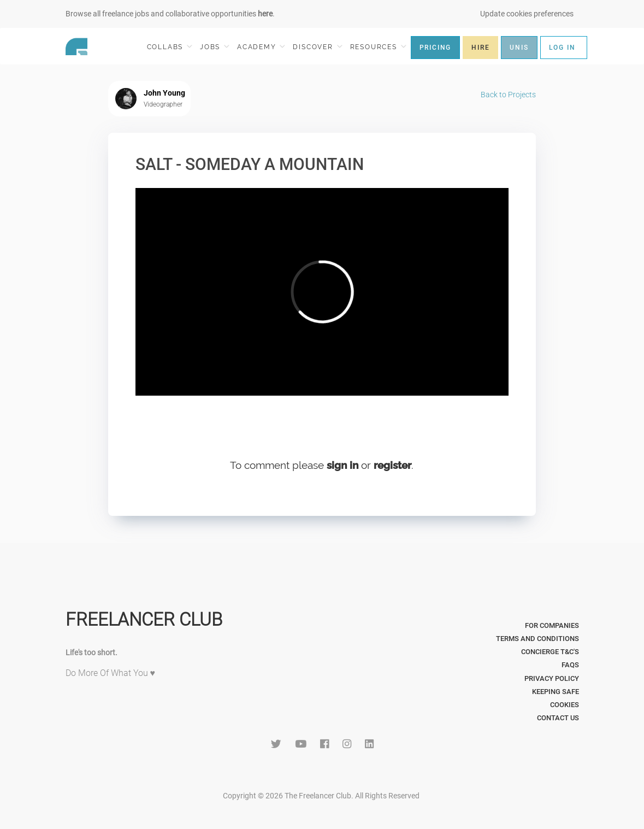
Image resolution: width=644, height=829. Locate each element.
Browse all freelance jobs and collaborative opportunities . (170, 14)
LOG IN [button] (562, 48)
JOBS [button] (215, 47)
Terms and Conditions (537, 639)
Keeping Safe (556, 692)
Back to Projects (508, 95)
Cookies (565, 705)
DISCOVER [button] (317, 47)
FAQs (570, 665)
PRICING (436, 48)
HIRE (480, 48)
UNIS (519, 48)
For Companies (552, 625)
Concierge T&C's (550, 652)
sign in (342, 465)
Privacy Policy (552, 678)
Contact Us (558, 718)
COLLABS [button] (170, 47)
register (392, 465)
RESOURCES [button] (378, 47)
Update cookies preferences (527, 14)
